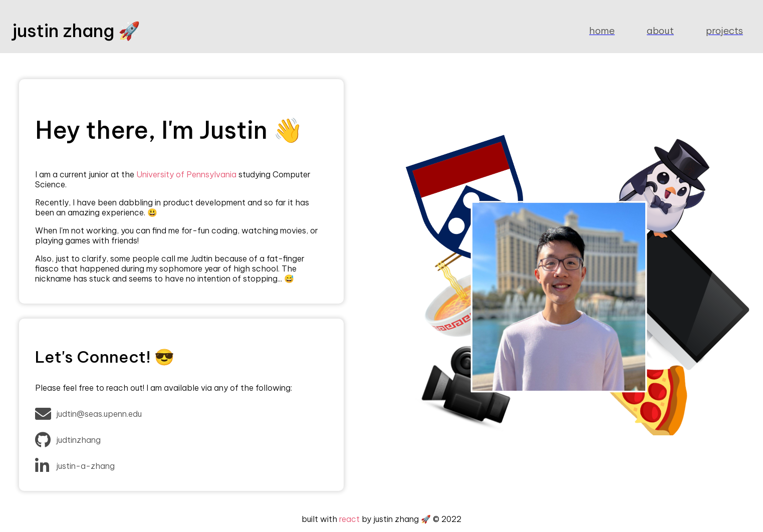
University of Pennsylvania (186, 174)
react (349, 519)
